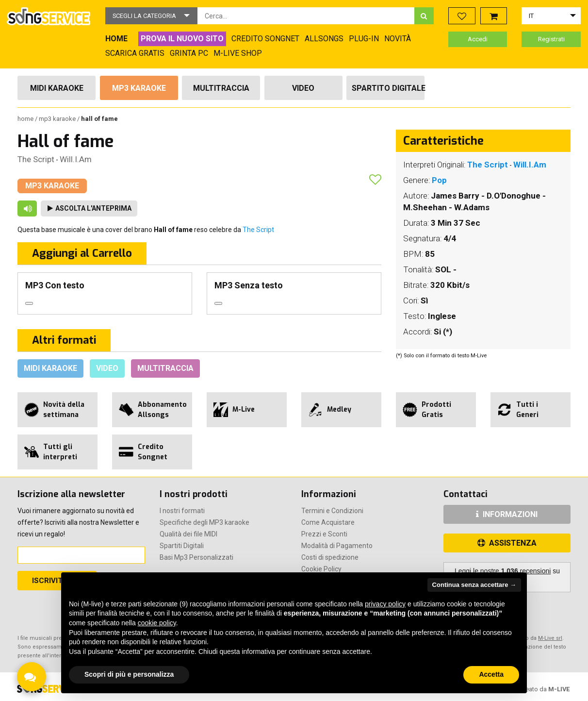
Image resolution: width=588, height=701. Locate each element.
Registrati (551, 39)
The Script (36, 159)
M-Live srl (550, 638)
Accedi (478, 39)
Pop (439, 180)
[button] (151, 16)
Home (26, 119)
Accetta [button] (491, 674)
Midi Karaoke (57, 88)
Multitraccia (221, 88)
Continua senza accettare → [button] (474, 585)
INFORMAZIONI (507, 514)
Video (303, 88)
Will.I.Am (76, 159)
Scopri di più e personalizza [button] (129, 674)
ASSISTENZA (507, 543)
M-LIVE (559, 689)
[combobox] (306, 16)
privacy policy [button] (385, 604)
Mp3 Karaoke (139, 88)
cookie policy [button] (157, 623)
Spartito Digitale (388, 88)
